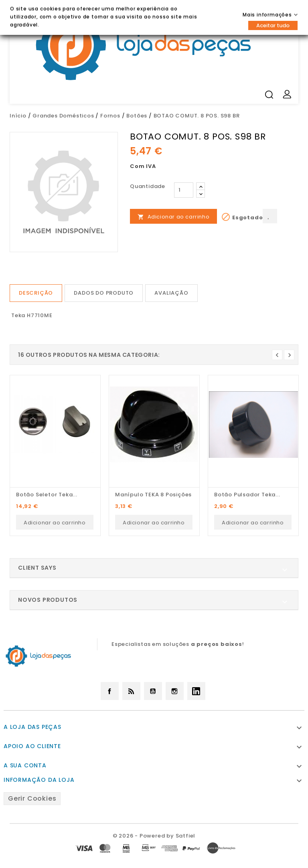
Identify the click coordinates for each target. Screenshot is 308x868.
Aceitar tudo (273, 25)
